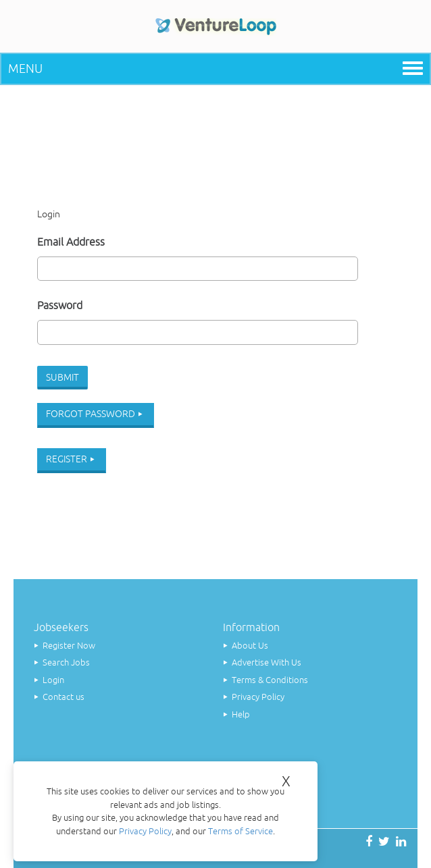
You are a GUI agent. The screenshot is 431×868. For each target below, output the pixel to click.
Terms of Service (240, 831)
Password (60, 305)
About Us (250, 646)
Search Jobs (66, 662)
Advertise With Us (267, 662)
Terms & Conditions (270, 680)
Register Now (69, 646)
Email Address (71, 242)
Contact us (64, 697)
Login (53, 680)
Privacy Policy (258, 697)
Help (241, 714)
